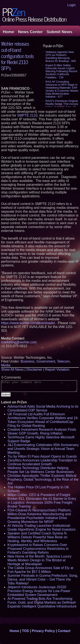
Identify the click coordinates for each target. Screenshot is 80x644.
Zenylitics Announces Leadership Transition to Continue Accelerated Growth (42, 462)
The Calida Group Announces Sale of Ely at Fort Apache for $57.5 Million (40, 570)
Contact (64, 631)
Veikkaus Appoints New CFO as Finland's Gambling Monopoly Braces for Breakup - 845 (61, 56)
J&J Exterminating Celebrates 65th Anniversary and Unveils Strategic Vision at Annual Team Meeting (43, 449)
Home (8, 32)
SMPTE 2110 (27, 115)
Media (6, 365)
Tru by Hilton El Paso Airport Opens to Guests (42, 456)
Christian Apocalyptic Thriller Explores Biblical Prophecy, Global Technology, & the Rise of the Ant (43, 479)
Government (46, 361)
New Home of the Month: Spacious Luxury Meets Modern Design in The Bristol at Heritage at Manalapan (39, 560)
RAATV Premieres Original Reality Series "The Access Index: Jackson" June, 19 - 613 (62, 105)
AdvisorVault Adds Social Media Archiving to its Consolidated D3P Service (43, 408)
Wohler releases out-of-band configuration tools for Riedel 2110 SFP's (17, 56)
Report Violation (57, 370)
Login (72, 5)
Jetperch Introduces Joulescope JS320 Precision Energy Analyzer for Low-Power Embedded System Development (39, 591)
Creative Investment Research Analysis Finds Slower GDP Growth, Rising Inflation (42, 431)
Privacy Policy (43, 631)
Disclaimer (34, 370)
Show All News (12, 370)
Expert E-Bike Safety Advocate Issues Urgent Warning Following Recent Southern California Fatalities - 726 (61, 71)
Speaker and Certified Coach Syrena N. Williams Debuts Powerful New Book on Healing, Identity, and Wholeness (37, 537)
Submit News (60, 32)
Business (28, 361)
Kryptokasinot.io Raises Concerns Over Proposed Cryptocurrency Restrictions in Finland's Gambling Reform (38, 549)
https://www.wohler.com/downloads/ (28, 323)
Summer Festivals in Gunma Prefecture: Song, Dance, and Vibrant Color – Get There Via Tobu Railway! (43, 579)
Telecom (63, 361)
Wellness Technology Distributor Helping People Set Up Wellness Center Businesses (41, 470)
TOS (25, 631)
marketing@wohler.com (19, 342)
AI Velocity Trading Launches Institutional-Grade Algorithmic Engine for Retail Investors (41, 528)
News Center (30, 32)
